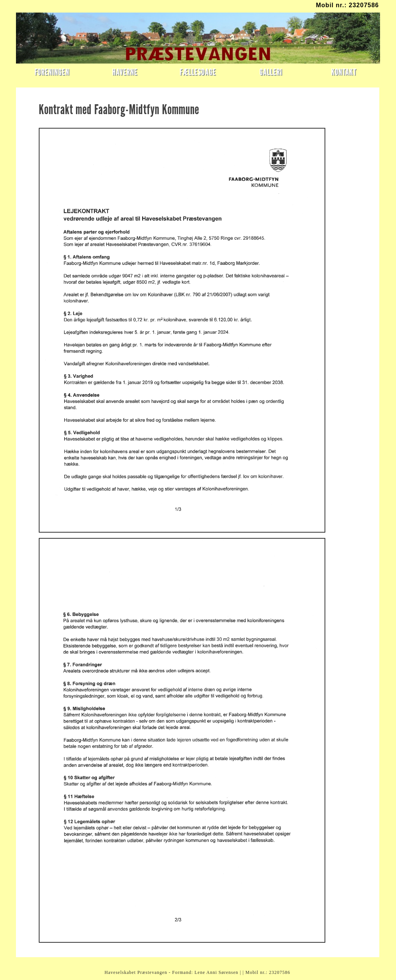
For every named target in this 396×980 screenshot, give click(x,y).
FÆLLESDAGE (198, 72)
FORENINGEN (52, 72)
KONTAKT (344, 72)
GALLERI (271, 72)
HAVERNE (125, 72)
